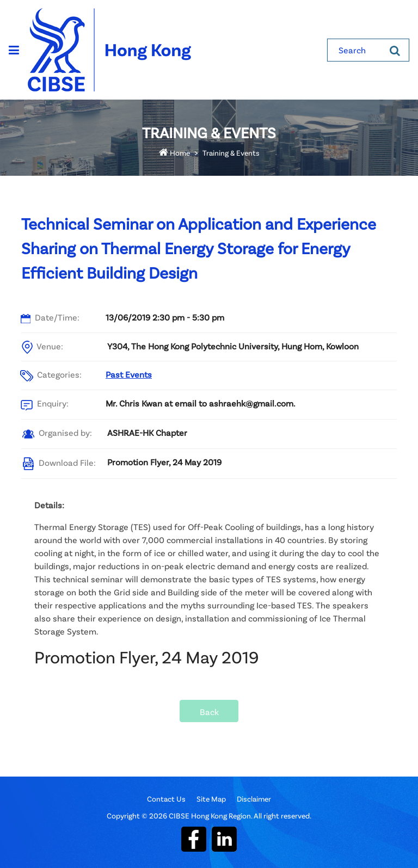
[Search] (395, 50)
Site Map (211, 799)
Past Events (129, 374)
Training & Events (231, 153)
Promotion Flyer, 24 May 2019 (164, 462)
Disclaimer (254, 799)
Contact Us (166, 799)
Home (174, 153)
